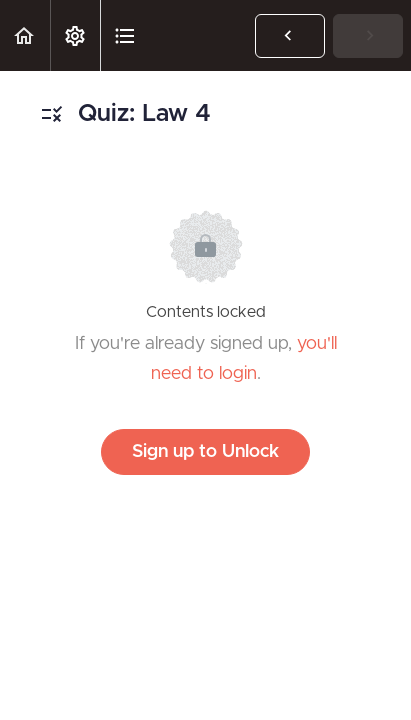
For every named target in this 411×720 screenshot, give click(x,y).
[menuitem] (75, 35)
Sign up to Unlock (205, 452)
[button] (25, 35)
